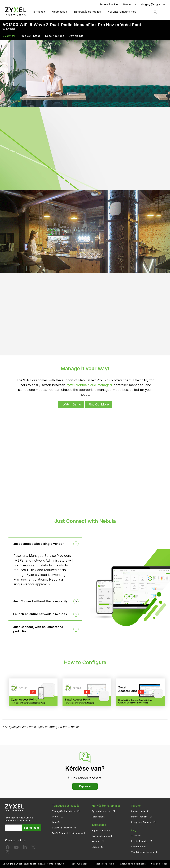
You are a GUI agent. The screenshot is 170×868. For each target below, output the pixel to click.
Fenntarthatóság (139, 841)
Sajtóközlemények (101, 830)
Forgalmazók (98, 817)
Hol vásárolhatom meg (122, 12)
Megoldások (59, 12)
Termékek (39, 12)
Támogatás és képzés (87, 12)
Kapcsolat (85, 786)
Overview (9, 36)
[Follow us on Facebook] (8, 848)
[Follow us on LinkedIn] (25, 848)
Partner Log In (138, 811)
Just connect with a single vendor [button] (39, 544)
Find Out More (99, 404)
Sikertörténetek (139, 847)
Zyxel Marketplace (101, 811)
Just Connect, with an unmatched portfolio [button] (38, 629)
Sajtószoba (99, 825)
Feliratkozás (32, 828)
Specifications (55, 36)
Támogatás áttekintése (64, 811)
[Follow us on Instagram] (7, 853)
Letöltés (56, 822)
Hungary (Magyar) (151, 4)
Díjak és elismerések (102, 836)
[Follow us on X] (33, 848)
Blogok (95, 847)
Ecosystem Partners (141, 822)
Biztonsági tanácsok (62, 828)
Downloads (76, 36)
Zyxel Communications (143, 852)
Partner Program (139, 817)
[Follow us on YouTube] (16, 848)
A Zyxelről (136, 836)
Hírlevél (96, 841)
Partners (128, 4)
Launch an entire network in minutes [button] (40, 614)
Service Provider (109, 4)
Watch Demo (72, 404)
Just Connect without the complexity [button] (41, 601)
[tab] (45, 544)
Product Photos (30, 36)
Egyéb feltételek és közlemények (69, 833)
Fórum (55, 817)
